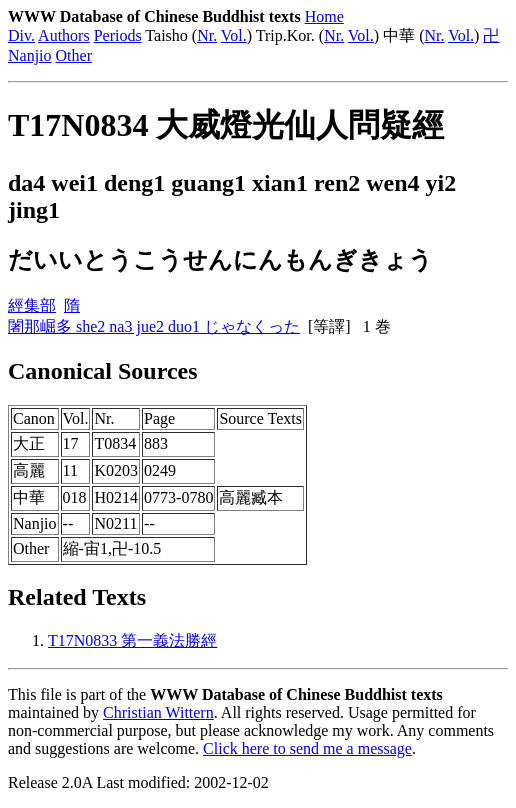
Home (324, 16)
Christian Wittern (158, 712)
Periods (118, 35)
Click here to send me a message (307, 748)
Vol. (234, 35)
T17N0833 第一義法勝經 (132, 640)
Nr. (207, 35)
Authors (64, 35)
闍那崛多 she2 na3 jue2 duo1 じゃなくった (154, 326)
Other (74, 55)
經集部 (32, 305)
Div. (21, 35)
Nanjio (30, 55)
